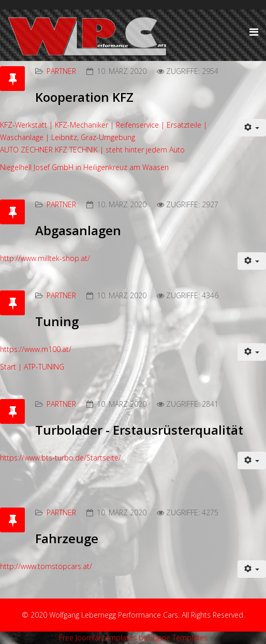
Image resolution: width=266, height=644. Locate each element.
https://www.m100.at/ (36, 349)
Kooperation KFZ (84, 97)
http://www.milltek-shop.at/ (45, 258)
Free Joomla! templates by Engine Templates (133, 638)
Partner (61, 71)
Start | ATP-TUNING (32, 367)
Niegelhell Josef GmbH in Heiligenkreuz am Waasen (84, 167)
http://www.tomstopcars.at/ (46, 566)
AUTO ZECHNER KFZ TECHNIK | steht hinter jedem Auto (92, 150)
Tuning (57, 321)
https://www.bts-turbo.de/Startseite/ (61, 458)
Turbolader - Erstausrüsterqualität (139, 430)
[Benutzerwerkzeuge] (252, 128)
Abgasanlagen (78, 230)
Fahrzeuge (67, 538)
